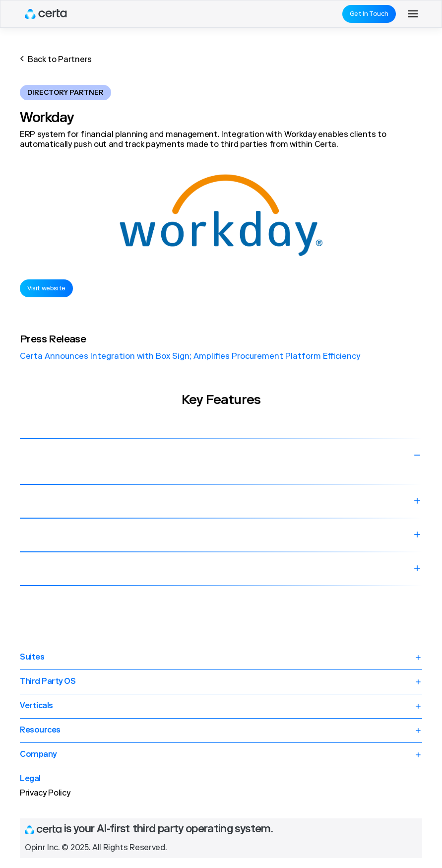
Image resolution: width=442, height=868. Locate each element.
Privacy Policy (45, 794)
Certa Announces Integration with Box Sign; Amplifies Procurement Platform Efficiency (190, 357)
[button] (413, 14)
